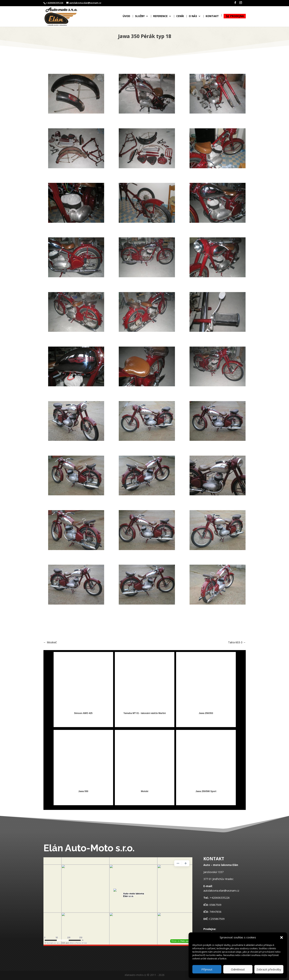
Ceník (180, 17)
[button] (282, 937)
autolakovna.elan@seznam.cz (221, 891)
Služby (140, 17)
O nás (193, 17)
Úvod (126, 17)
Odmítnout (238, 969)
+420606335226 (220, 898)
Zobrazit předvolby (269, 969)
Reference (160, 17)
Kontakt (212, 17)
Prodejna (237, 17)
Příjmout (207, 969)
